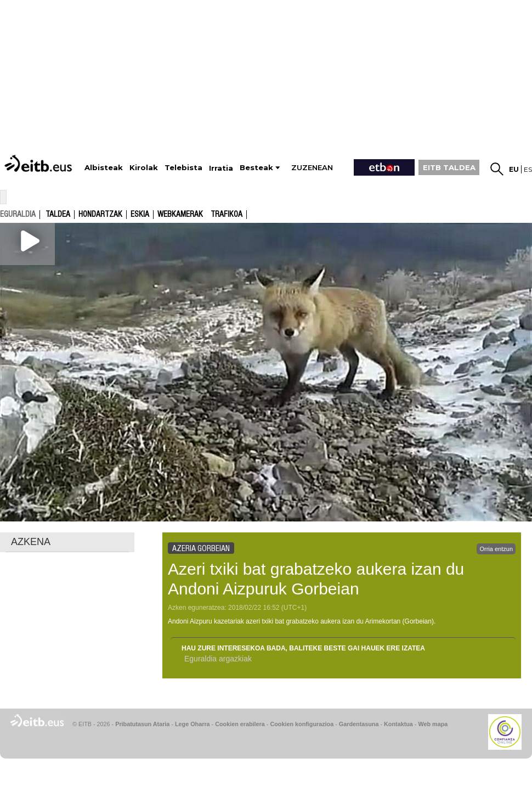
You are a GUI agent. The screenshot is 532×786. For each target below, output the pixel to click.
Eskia (140, 215)
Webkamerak (180, 215)
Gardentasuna (359, 724)
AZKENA (31, 542)
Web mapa (433, 724)
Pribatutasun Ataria (142, 724)
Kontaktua (398, 724)
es (528, 169)
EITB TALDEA (449, 167)
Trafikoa (227, 215)
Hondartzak (100, 215)
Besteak (256, 168)
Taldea (58, 215)
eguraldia (18, 214)
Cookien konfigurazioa (302, 724)
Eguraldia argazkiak (218, 659)
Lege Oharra (193, 724)
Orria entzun (496, 549)
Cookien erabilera (240, 724)
